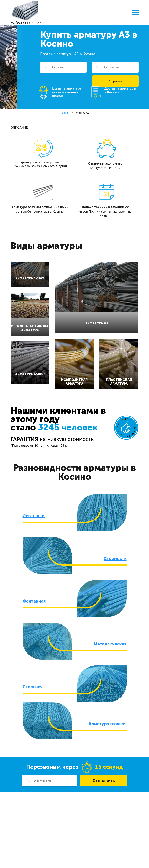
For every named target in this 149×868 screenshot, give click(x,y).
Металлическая (110, 644)
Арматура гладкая (108, 724)
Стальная (33, 687)
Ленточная (34, 515)
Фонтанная (34, 601)
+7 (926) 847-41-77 (26, 22)
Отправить (115, 81)
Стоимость (115, 558)
